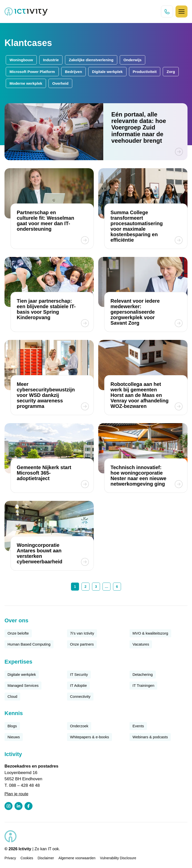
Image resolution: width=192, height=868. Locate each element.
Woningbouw (21, 60)
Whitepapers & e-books (89, 737)
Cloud (12, 696)
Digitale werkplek (107, 72)
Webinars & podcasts (150, 737)
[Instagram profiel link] (8, 806)
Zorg (171, 72)
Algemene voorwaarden (77, 858)
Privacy (10, 858)
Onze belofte (18, 633)
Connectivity (80, 696)
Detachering (143, 674)
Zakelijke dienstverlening (91, 60)
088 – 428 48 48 (24, 785)
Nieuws (14, 737)
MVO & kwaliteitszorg (150, 633)
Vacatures (141, 644)
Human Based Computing (29, 644)
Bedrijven (73, 72)
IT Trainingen (143, 685)
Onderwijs (133, 60)
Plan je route (16, 794)
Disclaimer (46, 858)
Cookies (27, 858)
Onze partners (82, 644)
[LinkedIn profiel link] (18, 806)
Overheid (60, 83)
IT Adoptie (78, 685)
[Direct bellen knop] (167, 11)
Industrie (51, 60)
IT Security (79, 674)
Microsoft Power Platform (32, 72)
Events (138, 726)
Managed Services (23, 685)
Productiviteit (145, 72)
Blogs (12, 726)
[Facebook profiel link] (28, 806)
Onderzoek (79, 726)
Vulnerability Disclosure (118, 858)
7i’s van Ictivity (82, 633)
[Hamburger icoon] (181, 11)
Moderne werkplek (26, 83)
